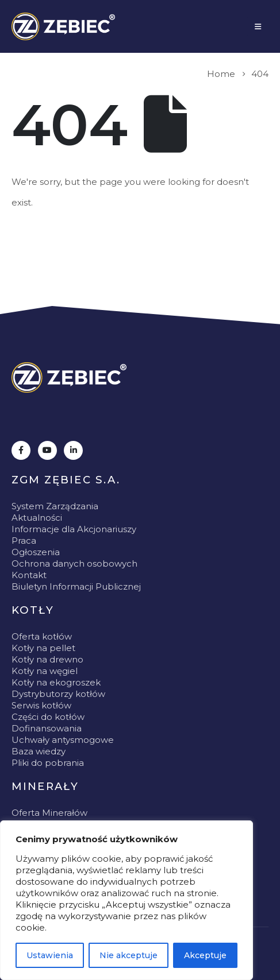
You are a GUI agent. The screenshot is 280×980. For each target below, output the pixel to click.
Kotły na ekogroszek (56, 682)
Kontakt (29, 575)
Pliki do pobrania (48, 763)
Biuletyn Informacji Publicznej (76, 586)
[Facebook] (21, 450)
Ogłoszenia (36, 552)
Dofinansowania (47, 728)
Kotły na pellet (43, 648)
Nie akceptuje (129, 955)
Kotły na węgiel (45, 671)
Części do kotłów (48, 717)
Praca (24, 541)
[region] (126, 900)
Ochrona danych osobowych (74, 563)
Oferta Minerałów (49, 813)
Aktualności (37, 518)
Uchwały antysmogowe (63, 740)
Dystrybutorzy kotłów (58, 694)
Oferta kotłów (42, 636)
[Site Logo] (63, 26)
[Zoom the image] (69, 377)
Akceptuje (205, 955)
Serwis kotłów (41, 705)
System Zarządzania (55, 506)
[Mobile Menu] (258, 26)
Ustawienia (50, 955)
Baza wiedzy (39, 751)
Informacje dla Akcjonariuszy (74, 529)
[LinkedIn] (73, 450)
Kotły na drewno (47, 659)
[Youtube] (47, 450)
